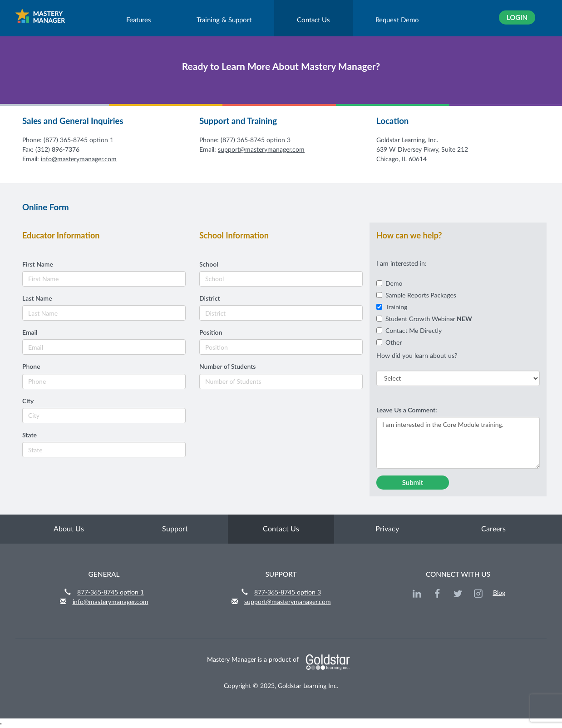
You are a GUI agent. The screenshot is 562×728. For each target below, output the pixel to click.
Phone (31, 366)
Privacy (387, 529)
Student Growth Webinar (424, 319)
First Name (38, 264)
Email (30, 332)
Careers (493, 529)
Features (139, 20)
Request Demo (397, 20)
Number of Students (227, 366)
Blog (499, 593)
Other (389, 342)
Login (517, 17)
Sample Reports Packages (416, 295)
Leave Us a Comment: (407, 410)
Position (211, 332)
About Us (69, 529)
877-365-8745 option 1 (111, 593)
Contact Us (313, 20)
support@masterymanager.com (261, 150)
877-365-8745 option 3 (288, 593)
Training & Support (224, 20)
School (209, 264)
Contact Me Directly (409, 330)
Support (175, 529)
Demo (389, 283)
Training (392, 307)
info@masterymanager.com (79, 159)
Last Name (37, 298)
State (30, 435)
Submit (413, 482)
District (210, 298)
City (28, 401)
